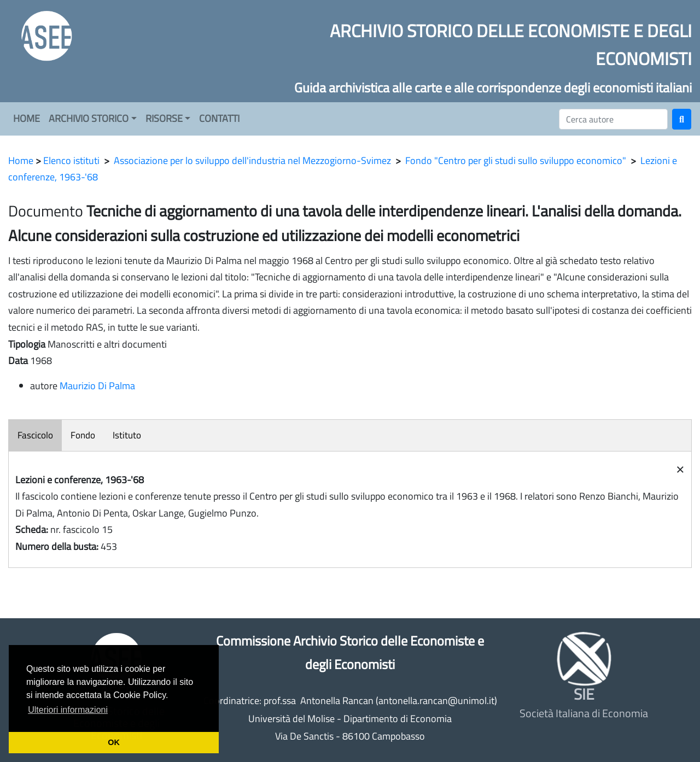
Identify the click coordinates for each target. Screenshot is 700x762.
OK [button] (114, 742)
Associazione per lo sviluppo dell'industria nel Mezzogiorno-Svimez (252, 160)
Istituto (127, 435)
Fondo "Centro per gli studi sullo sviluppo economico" (516, 160)
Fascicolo (35, 435)
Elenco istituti (71, 160)
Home (21, 160)
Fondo (83, 435)
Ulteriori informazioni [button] (68, 710)
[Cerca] (613, 119)
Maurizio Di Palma (97, 386)
